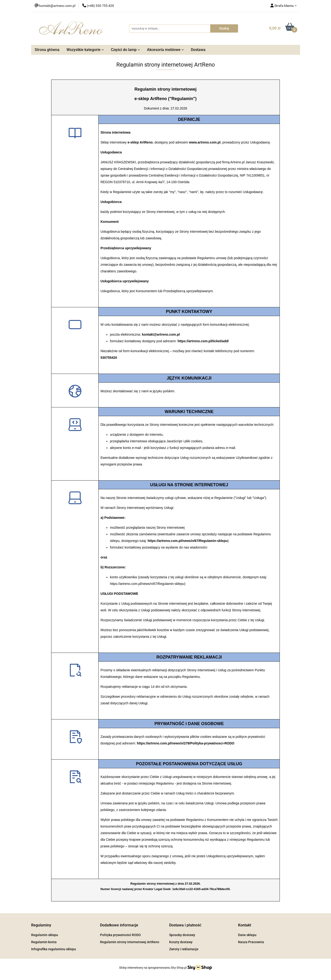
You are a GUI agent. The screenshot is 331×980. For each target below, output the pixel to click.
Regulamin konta (44, 942)
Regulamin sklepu (45, 935)
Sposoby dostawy (182, 935)
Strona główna (47, 50)
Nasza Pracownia (251, 942)
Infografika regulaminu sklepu (54, 949)
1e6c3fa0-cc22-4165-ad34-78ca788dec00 (201, 889)
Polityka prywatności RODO (120, 935)
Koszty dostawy (181, 942)
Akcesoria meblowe (165, 50)
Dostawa (198, 50)
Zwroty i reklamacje (184, 949)
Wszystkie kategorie (85, 50)
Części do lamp (125, 50)
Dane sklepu (247, 935)
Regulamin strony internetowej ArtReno (130, 942)
